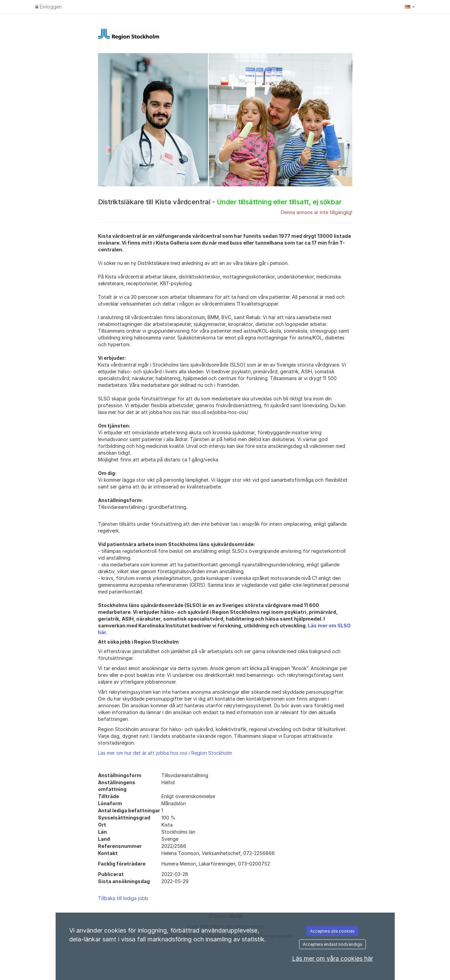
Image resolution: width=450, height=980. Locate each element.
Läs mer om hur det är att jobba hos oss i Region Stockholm (165, 753)
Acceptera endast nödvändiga (332, 944)
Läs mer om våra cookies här (332, 958)
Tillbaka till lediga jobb (123, 898)
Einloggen (48, 7)
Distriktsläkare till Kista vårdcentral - (220, 202)
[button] (410, 7)
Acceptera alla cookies (332, 931)
